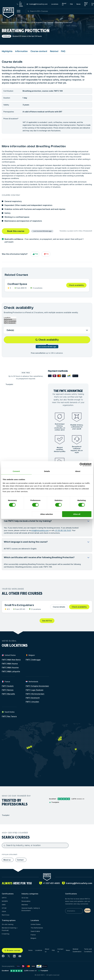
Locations (55, 4)
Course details (59, 607)
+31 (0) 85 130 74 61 (63, 530)
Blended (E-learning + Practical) (10, 929)
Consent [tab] (16, 471)
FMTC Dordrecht (10, 323)
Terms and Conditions (88, 950)
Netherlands (10, 319)
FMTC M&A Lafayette (11, 671)
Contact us (60, 950)
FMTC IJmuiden (32, 702)
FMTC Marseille (8, 694)
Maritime (25, 905)
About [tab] (78, 471)
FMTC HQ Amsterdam (35, 694)
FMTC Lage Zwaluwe (34, 690)
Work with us (86, 4)
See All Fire (47, 621)
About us (64, 4)
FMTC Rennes (8, 690)
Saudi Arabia (35, 931)
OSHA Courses (23, 22)
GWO (4, 905)
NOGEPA (5, 901)
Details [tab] (47, 471)
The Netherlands (37, 928)
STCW (4, 908)
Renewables (26, 901)
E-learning (6, 934)
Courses (12, 22)
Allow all (77, 514)
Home (4, 22)
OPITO (4, 898)
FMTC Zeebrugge (33, 660)
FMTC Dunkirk (8, 686)
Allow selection (47, 514)
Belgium (33, 938)
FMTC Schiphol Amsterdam (37, 686)
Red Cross (6, 915)
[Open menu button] (19, 11)
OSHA (4, 911)
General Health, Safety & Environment (31, 909)
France (33, 935)
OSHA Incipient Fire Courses (42, 22)
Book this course (16, 231)
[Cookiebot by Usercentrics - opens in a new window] (81, 465)
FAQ (71, 4)
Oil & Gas (25, 898)
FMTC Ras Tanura (9, 716)
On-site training (8, 924)
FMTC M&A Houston (10, 667)
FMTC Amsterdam (10, 321)
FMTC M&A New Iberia (11, 660)
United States (36, 924)
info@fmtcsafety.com (40, 530)
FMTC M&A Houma (10, 664)
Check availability (76, 285)
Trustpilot (9, 384)
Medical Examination (77, 950)
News (78, 4)
